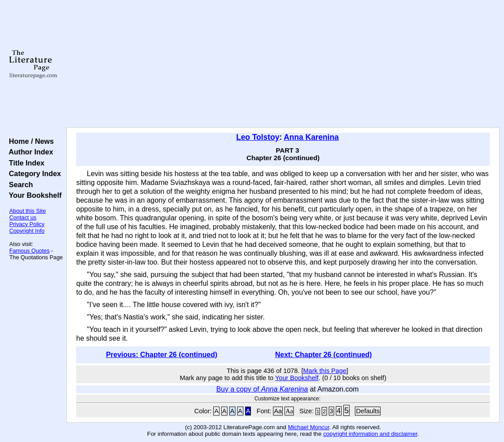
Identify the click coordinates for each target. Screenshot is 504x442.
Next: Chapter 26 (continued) (324, 355)
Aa (278, 411)
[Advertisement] (283, 64)
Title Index (25, 163)
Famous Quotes (29, 251)
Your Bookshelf (33, 195)
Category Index (33, 173)
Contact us (23, 217)
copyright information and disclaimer (370, 434)
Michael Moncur (309, 427)
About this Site (28, 211)
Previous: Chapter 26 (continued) (162, 355)
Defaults (368, 411)
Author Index (29, 152)
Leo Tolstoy (258, 137)
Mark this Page (325, 371)
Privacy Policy (27, 224)
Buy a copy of (262, 389)
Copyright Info (27, 231)
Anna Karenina (311, 137)
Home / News (29, 141)
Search (19, 184)
